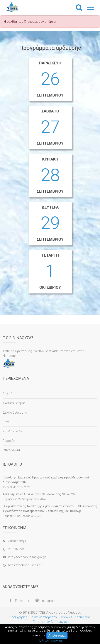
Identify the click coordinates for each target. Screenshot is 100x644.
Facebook (22, 601)
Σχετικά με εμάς (14, 403)
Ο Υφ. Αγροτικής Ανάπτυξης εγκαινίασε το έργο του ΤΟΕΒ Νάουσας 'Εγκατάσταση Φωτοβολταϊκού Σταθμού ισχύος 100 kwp (50, 509)
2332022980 (17, 549)
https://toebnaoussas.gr (25, 565)
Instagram (48, 601)
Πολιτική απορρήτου (44, 617)
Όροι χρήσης (18, 617)
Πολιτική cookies (50, 641)
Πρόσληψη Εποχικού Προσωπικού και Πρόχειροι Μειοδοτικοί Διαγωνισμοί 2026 (46, 480)
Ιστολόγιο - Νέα (14, 431)
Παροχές (9, 441)
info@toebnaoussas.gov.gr (27, 557)
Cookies (67, 617)
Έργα (6, 422)
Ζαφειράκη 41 (18, 541)
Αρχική (7, 394)
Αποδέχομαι (57, 635)
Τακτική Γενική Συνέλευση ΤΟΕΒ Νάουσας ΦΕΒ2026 (39, 494)
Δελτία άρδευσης (15, 413)
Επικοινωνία (11, 450)
